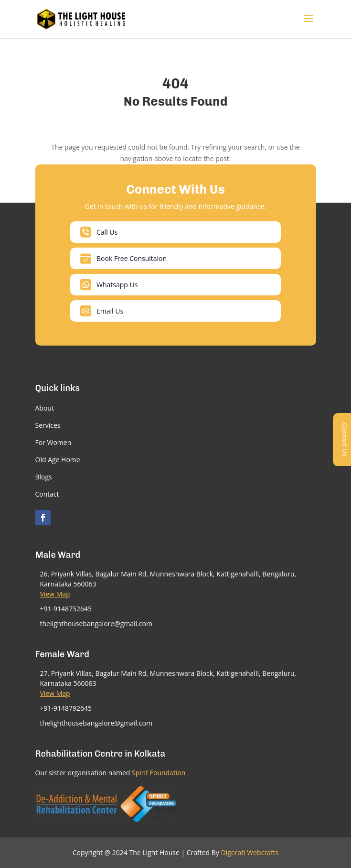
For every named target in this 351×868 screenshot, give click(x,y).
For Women (53, 442)
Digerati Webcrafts (250, 852)
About (45, 408)
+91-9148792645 (66, 708)
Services (48, 425)
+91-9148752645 (66, 609)
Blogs (44, 477)
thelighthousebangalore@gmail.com (96, 624)
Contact (47, 494)
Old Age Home (58, 460)
